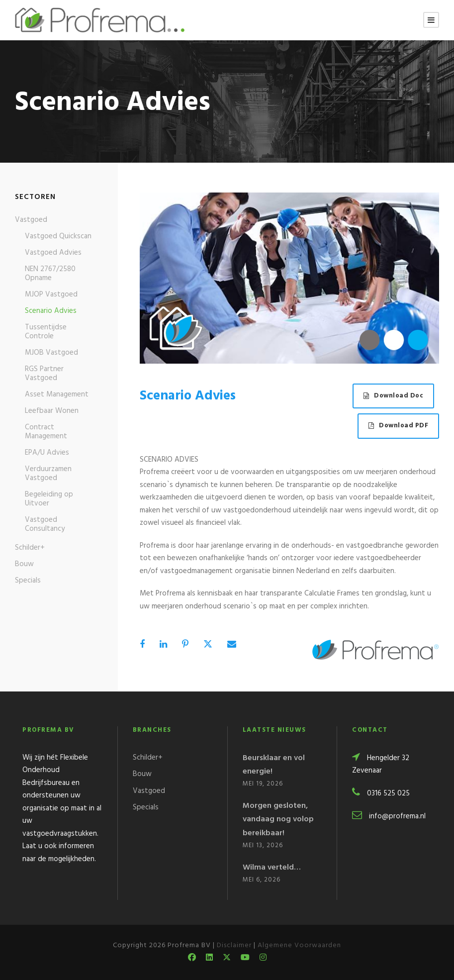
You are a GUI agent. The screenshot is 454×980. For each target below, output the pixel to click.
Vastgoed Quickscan (58, 236)
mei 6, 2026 (262, 880)
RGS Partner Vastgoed (44, 374)
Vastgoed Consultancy (45, 524)
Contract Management (46, 432)
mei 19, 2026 (263, 784)
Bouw (24, 564)
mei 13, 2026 (263, 845)
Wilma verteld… (272, 868)
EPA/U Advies (47, 453)
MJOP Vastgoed (51, 294)
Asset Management (57, 394)
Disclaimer (234, 945)
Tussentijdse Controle (46, 332)
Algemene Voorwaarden (299, 945)
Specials (28, 581)
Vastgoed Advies (53, 253)
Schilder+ (30, 548)
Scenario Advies (51, 311)
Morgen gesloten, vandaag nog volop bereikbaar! (278, 819)
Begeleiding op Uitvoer (49, 499)
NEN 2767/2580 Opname (50, 274)
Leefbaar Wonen (52, 411)
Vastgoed (31, 220)
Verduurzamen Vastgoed (48, 474)
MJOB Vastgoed (51, 353)
